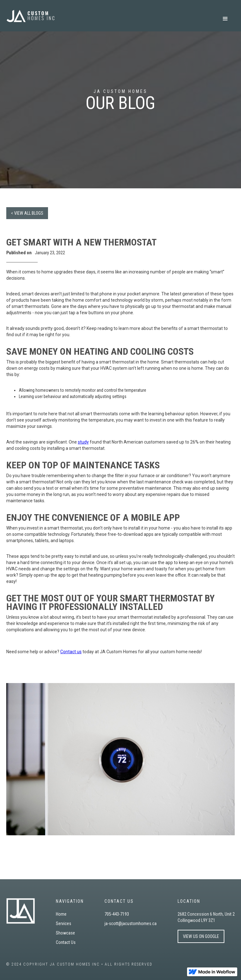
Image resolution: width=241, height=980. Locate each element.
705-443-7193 (117, 914)
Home (61, 914)
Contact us (71, 652)
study (83, 442)
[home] (30, 16)
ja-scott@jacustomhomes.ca (131, 923)
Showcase (65, 933)
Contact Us (66, 942)
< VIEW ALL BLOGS (27, 213)
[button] (225, 19)
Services (64, 923)
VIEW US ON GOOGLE (201, 936)
